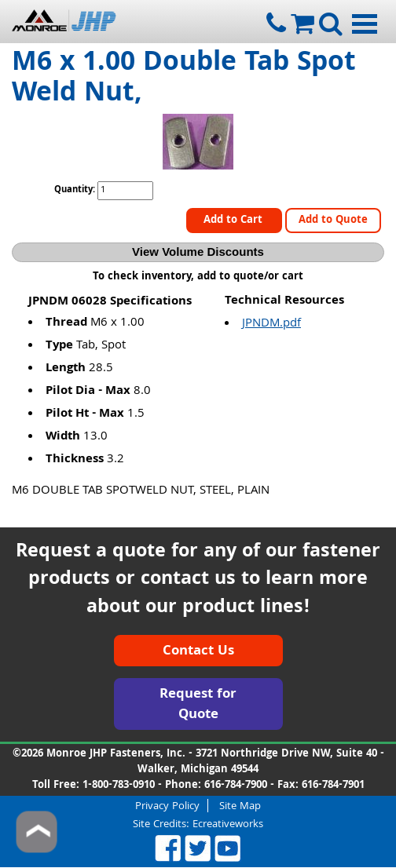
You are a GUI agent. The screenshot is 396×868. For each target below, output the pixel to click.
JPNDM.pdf (271, 324)
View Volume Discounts (198, 252)
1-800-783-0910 (119, 786)
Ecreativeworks (228, 825)
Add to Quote (333, 221)
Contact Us (198, 652)
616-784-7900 (236, 786)
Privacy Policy (167, 806)
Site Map (240, 806)
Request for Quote (198, 705)
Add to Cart (235, 221)
